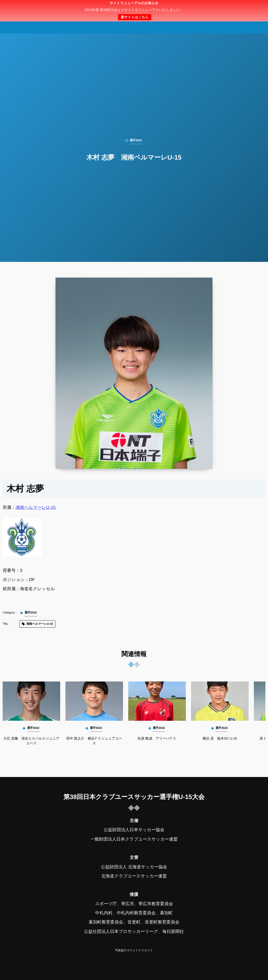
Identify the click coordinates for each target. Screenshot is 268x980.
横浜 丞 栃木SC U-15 (220, 738)
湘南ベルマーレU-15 (36, 508)
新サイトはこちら (135, 17)
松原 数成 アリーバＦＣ (157, 738)
